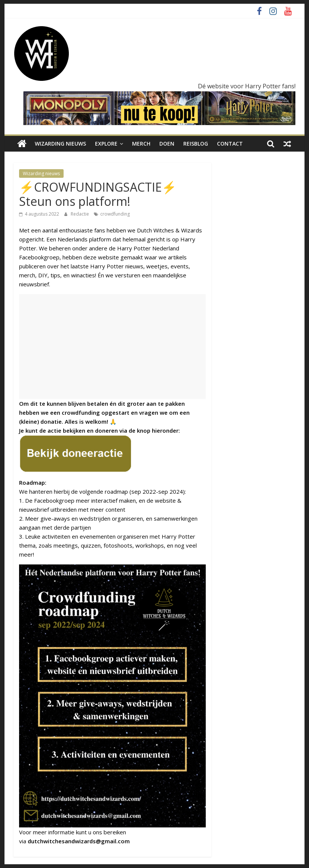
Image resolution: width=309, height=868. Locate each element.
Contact (230, 144)
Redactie (80, 214)
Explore (106, 144)
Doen (167, 144)
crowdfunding (115, 214)
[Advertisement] (112, 347)
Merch (141, 144)
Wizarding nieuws (60, 144)
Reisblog (196, 144)
